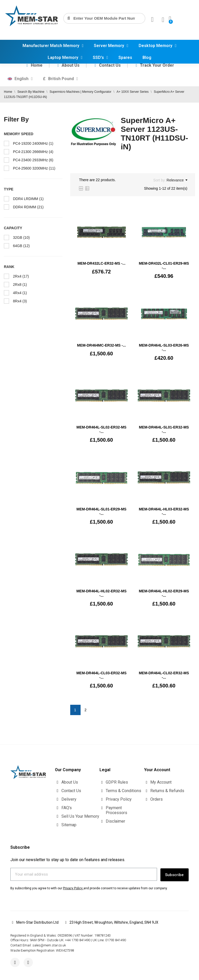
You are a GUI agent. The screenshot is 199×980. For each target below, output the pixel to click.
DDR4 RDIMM (28, 207)
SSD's (100, 58)
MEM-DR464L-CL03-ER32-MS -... (102, 675)
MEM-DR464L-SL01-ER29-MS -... (101, 511)
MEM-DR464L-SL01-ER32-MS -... (164, 429)
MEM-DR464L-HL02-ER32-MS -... (102, 593)
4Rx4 (20, 293)
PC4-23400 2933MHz (33, 160)
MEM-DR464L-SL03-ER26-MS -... (164, 347)
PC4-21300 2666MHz (33, 152)
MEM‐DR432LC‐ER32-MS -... (101, 263)
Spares (125, 58)
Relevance (177, 180)
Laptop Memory (65, 58)
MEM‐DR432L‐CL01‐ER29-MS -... (164, 266)
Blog (147, 58)
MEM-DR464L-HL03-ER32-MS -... (164, 511)
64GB (21, 246)
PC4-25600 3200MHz (34, 168)
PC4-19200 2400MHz (33, 143)
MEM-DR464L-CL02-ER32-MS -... (164, 675)
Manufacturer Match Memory (53, 46)
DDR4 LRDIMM (28, 199)
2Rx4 (21, 276)
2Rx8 (20, 285)
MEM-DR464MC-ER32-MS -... (101, 345)
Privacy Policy (73, 887)
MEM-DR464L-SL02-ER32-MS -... (101, 429)
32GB (21, 238)
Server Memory (111, 46)
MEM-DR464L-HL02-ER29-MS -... (164, 593)
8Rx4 (20, 301)
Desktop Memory (158, 46)
